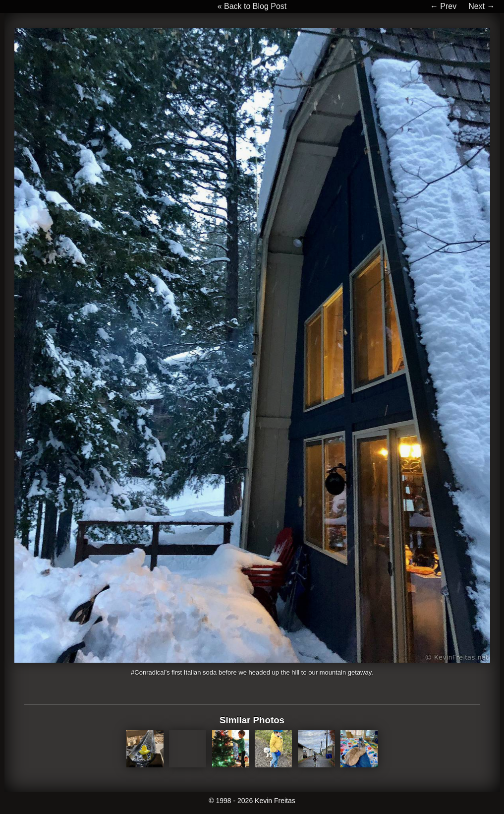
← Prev (443, 6)
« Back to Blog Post (252, 6)
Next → (481, 6)
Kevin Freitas (275, 801)
